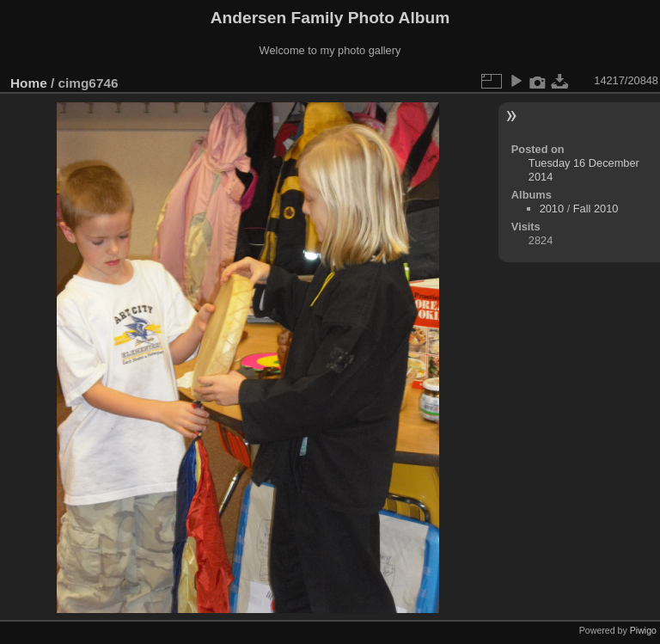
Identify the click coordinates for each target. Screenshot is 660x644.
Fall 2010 (596, 209)
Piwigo (643, 630)
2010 (552, 209)
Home (29, 83)
